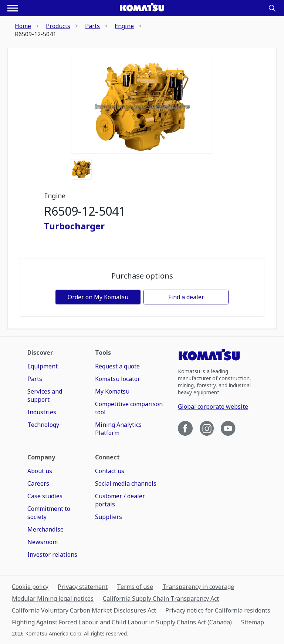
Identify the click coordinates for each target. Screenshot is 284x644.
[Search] (272, 8)
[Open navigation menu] (13, 8)
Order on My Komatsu (98, 297)
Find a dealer (186, 297)
